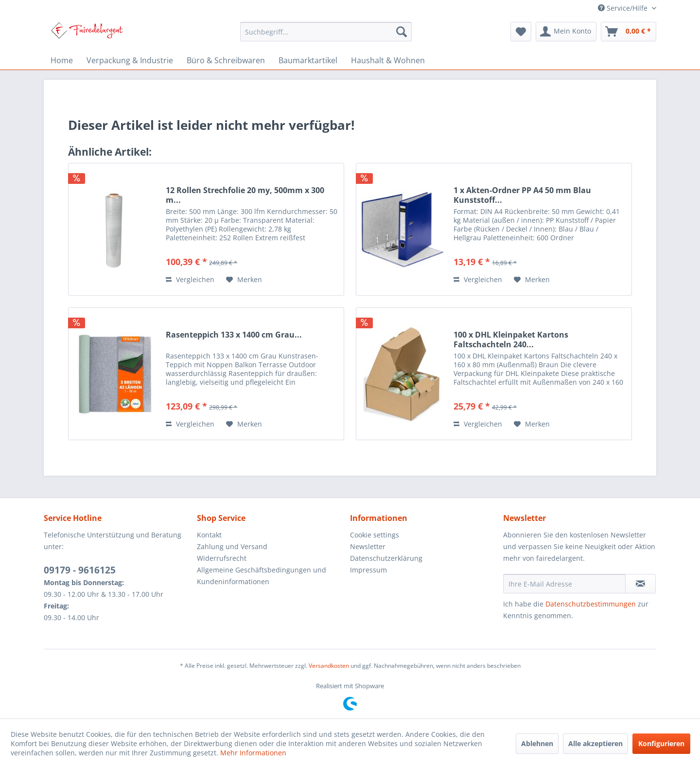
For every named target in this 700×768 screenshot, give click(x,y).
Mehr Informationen (253, 753)
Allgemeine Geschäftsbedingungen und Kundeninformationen (262, 576)
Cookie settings (375, 535)
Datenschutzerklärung (386, 558)
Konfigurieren (661, 743)
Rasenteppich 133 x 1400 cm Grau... (234, 335)
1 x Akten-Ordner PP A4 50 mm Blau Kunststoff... (522, 195)
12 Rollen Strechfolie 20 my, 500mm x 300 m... (245, 195)
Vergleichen (190, 279)
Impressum (368, 570)
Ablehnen (537, 743)
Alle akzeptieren (595, 743)
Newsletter (368, 546)
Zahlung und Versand (232, 546)
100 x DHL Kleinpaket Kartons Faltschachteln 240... (511, 339)
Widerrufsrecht (222, 558)
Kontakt (209, 535)
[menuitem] (326, 32)
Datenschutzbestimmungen (591, 604)
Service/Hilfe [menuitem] (624, 8)
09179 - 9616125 (80, 570)
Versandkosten (329, 666)
